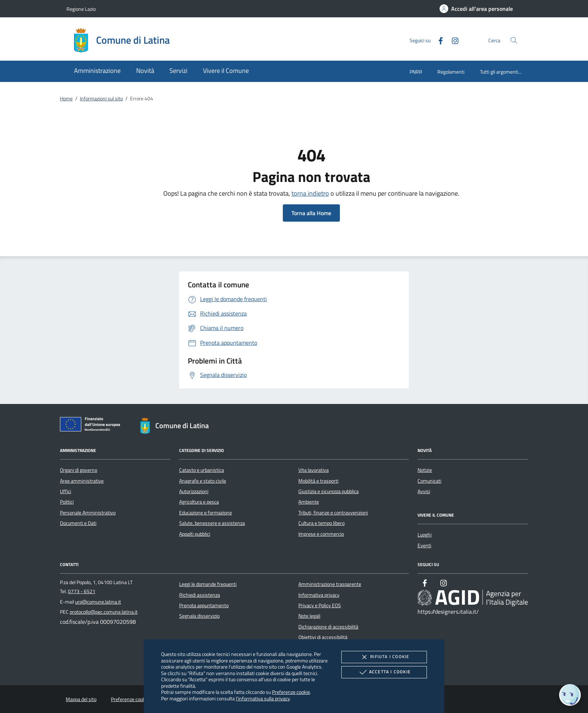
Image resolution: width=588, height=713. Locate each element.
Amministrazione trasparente (330, 584)
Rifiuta (384, 657)
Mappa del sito (81, 699)
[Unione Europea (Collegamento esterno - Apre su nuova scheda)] (92, 426)
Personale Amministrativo (88, 513)
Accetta (384, 672)
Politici (67, 502)
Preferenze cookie (291, 692)
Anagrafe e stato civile (203, 481)
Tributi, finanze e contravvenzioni (333, 513)
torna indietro (310, 193)
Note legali (309, 616)
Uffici (66, 491)
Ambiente (309, 502)
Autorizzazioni (194, 491)
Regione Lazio (81, 9)
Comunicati (429, 481)
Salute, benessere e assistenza (212, 523)
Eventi (424, 545)
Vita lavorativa (314, 470)
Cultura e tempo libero (321, 523)
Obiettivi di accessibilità (323, 637)
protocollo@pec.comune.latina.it (104, 612)
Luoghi (425, 535)
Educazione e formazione (206, 513)
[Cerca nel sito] (514, 40)
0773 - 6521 (82, 591)
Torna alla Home (311, 213)
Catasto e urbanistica (202, 470)
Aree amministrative (82, 481)
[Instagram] (452, 40)
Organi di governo (79, 470)
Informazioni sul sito (101, 99)
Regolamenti (451, 72)
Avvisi (424, 491)
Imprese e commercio (321, 534)
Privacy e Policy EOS (320, 605)
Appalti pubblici (195, 534)
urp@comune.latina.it (98, 602)
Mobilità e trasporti (318, 481)
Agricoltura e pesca (199, 502)
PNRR (416, 72)
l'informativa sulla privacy (263, 698)
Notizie (425, 470)
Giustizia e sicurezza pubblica (328, 491)
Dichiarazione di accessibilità (328, 627)
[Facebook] (438, 40)
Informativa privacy (319, 595)
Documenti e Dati (78, 523)
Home (66, 99)
